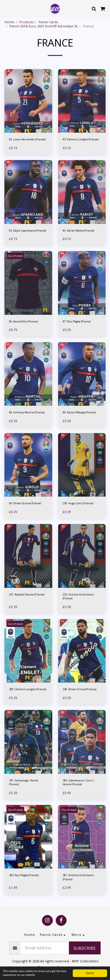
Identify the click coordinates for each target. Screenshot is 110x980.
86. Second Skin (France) (23, 321)
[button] (6, 8)
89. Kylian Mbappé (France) (79, 412)
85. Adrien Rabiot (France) (78, 231)
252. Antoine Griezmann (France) (78, 596)
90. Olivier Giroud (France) (25, 503)
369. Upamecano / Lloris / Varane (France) (78, 782)
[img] (28, 101)
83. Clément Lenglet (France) (81, 139)
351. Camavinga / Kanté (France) (24, 782)
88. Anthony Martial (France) (27, 412)
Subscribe (84, 948)
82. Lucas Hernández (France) (27, 139)
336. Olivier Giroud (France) (79, 689)
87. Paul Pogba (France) (77, 321)
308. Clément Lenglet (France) (28, 689)
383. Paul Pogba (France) (24, 875)
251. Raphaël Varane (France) (27, 594)
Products (27, 22)
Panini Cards (48, 22)
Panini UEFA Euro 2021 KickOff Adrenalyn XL (44, 26)
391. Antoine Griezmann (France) (78, 877)
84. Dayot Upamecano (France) (28, 231)
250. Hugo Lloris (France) (78, 503)
